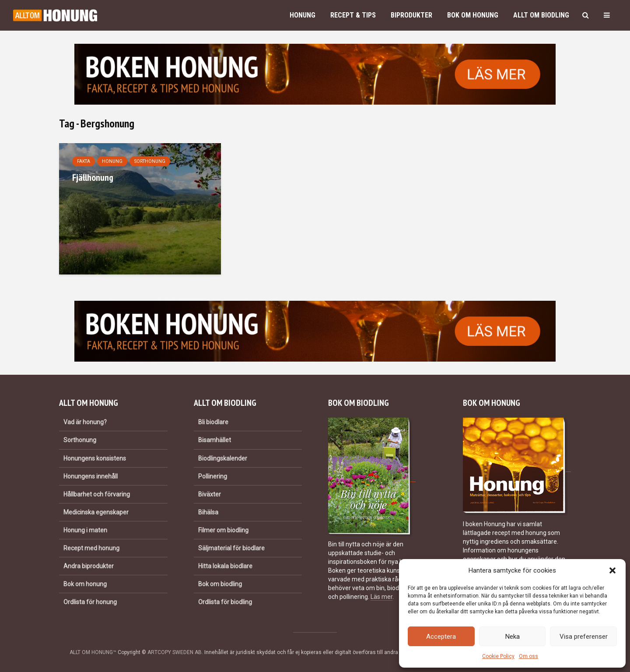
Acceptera (441, 637)
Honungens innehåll (91, 476)
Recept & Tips (353, 15)
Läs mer (381, 597)
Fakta (84, 161)
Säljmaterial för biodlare (231, 548)
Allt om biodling (541, 15)
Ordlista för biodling (225, 602)
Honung (303, 15)
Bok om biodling (220, 584)
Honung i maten (85, 530)
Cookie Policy (498, 656)
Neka (513, 637)
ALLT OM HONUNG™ (93, 652)
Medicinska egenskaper (96, 512)
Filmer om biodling (223, 530)
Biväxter (210, 494)
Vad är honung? (85, 422)
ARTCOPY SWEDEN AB (175, 652)
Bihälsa (208, 512)
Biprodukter (411, 15)
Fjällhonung (93, 177)
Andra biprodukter (89, 566)
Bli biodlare (213, 422)
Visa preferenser (584, 637)
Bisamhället (215, 440)
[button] (612, 570)
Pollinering (213, 476)
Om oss (528, 656)
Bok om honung (473, 15)
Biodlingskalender (223, 458)
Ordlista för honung (90, 602)
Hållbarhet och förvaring (97, 494)
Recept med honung (91, 548)
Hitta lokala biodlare (225, 566)
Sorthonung (150, 161)
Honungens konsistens (95, 458)
